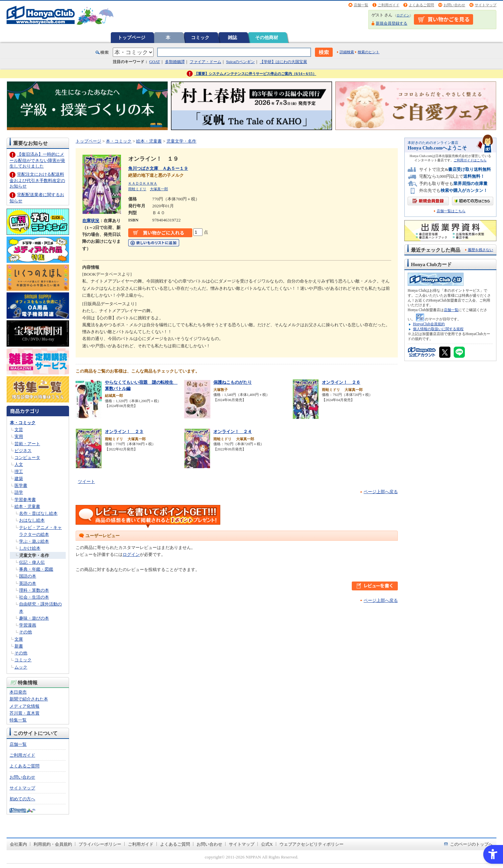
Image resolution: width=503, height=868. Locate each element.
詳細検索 (347, 52)
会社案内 (18, 844)
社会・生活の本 (34, 597)
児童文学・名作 (34, 555)
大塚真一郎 (159, 189)
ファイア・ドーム (205, 62)
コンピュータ (27, 457)
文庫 (19, 639)
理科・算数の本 (34, 590)
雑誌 (232, 37)
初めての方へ (22, 799)
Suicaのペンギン (240, 62)
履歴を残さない (480, 250)
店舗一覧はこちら (451, 211)
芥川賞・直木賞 (24, 713)
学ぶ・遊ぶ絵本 (34, 541)
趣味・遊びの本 (34, 618)
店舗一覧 (361, 5)
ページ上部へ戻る (381, 492)
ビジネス (23, 451)
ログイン (403, 15)
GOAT (155, 62)
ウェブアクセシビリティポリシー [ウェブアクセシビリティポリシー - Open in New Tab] (311, 844)
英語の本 (28, 583)
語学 (19, 492)
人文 (19, 464)
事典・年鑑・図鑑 (36, 569)
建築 (19, 479)
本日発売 (18, 692)
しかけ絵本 (30, 548)
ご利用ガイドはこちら (470, 160)
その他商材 (267, 37)
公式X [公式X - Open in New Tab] (267, 844)
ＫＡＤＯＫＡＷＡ (143, 183)
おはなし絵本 (32, 520)
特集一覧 (18, 720)
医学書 (21, 485)
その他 (25, 632)
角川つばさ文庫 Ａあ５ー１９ (158, 168)
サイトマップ (486, 5)
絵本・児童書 (27, 506)
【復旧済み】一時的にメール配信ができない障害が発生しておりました (37, 160)
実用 (19, 436)
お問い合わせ (454, 5)
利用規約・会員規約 (53, 844)
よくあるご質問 (421, 5)
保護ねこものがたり (233, 382)
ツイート (86, 481)
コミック (200, 37)
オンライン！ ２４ (233, 432)
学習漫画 (28, 625)
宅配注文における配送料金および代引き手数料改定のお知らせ (37, 180)
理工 (19, 472)
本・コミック (23, 423)
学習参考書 (25, 500)
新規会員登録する (392, 23)
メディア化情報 (24, 706)
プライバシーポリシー (100, 844)
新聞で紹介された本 (29, 699)
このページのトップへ (471, 844)
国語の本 (28, 576)
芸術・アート (27, 444)
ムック (21, 667)
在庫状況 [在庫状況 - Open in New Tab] (91, 221)
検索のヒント (369, 52)
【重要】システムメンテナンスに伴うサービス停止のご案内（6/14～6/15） (255, 74)
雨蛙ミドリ (137, 189)
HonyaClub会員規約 (429, 324)
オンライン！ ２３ (124, 432)
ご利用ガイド (389, 5)
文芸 (19, 430)
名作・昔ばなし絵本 (38, 513)
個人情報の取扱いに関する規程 (438, 329)
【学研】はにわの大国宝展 (283, 62)
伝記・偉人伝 (32, 562)
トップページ (132, 37)
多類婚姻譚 (175, 62)
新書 (19, 646)
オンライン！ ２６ (341, 382)
